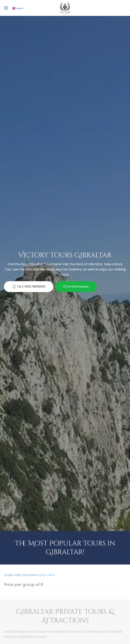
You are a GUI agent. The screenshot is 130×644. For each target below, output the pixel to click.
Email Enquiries (76, 287)
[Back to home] (65, 8)
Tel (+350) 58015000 (29, 287)
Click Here (47, 575)
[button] (6, 8)
